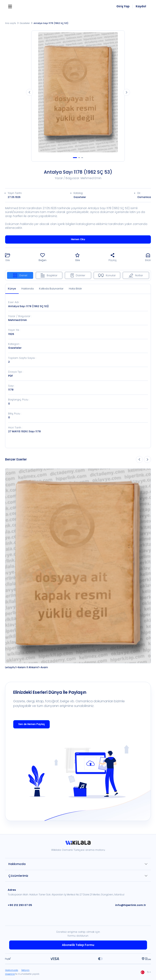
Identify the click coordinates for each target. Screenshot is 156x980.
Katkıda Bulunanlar (51, 289)
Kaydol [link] (141, 6)
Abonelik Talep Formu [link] (78, 945)
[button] (8, 258)
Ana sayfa (11, 23)
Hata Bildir (75, 289)
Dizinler (78, 275)
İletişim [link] (25, 970)
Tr (145, 972)
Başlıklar (49, 275)
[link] (78, 844)
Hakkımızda (17, 864)
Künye (12, 289)
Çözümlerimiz (18, 876)
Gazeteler (25, 23)
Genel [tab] (20, 275)
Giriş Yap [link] (123, 6)
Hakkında (28, 289)
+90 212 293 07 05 (20, 905)
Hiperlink (10, 974)
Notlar (136, 275)
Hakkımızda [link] (12, 970)
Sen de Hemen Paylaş (31, 724)
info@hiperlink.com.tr (131, 905)
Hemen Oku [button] (78, 239)
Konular (107, 275)
